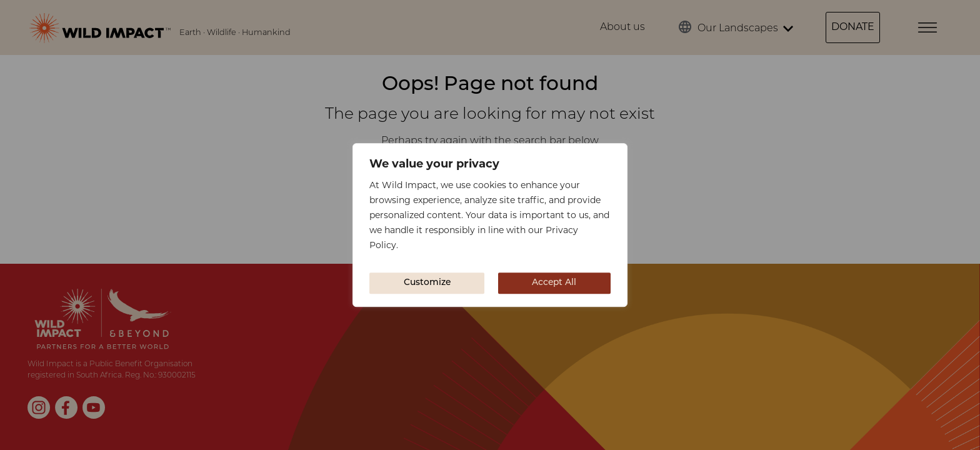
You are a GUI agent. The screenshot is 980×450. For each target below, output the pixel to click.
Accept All (554, 283)
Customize (427, 283)
